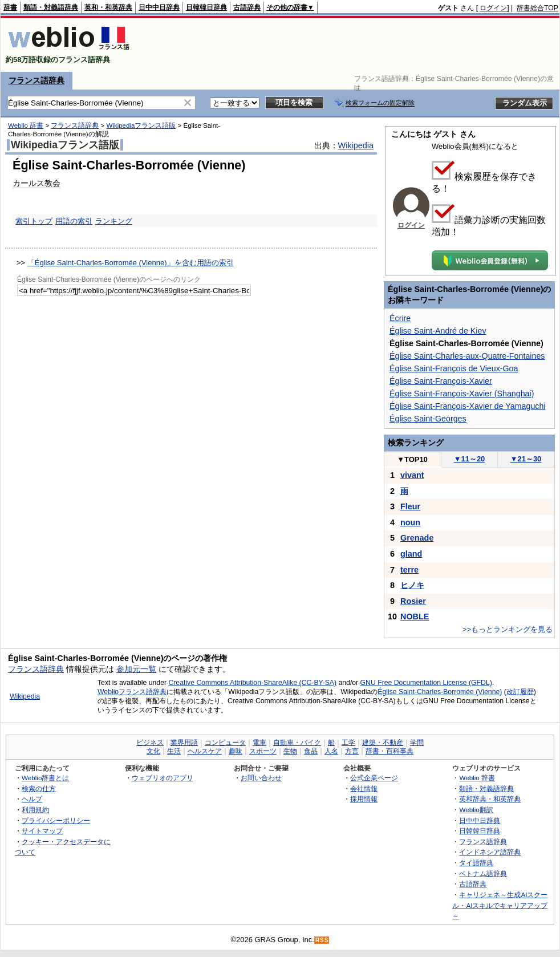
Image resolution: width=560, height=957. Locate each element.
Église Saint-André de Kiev (438, 331)
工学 (348, 743)
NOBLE (415, 617)
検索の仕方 (39, 788)
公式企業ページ (374, 778)
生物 (290, 751)
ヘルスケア (205, 751)
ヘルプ (32, 799)
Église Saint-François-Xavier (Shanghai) (462, 394)
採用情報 (364, 799)
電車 (259, 743)
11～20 (470, 459)
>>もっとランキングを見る (508, 629)
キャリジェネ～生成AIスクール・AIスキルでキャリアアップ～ (500, 905)
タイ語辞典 (476, 863)
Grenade (417, 538)
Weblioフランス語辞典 (132, 692)
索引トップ (34, 221)
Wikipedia (356, 145)
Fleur (410, 506)
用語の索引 (74, 221)
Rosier (413, 601)
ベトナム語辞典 (483, 873)
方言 (352, 751)
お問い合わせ (261, 778)
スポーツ (263, 751)
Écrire (400, 318)
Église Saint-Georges (428, 419)
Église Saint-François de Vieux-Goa (454, 368)
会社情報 (364, 788)
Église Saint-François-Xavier (441, 381)
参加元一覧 (136, 669)
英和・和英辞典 (108, 7)
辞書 (10, 7)
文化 (153, 751)
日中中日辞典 (159, 7)
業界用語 (184, 743)
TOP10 (412, 459)
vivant (412, 475)
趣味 (236, 751)
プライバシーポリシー (56, 820)
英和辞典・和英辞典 (490, 799)
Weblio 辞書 (26, 125)
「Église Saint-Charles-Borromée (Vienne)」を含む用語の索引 (131, 263)
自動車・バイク (297, 743)
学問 (417, 743)
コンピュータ (225, 743)
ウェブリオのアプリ (163, 778)
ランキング (114, 221)
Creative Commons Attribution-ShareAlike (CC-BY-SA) (252, 683)
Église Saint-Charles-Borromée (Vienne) (440, 692)
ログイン (493, 8)
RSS (322, 940)
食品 (311, 751)
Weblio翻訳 (476, 810)
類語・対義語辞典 (51, 7)
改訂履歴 (520, 692)
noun (410, 522)
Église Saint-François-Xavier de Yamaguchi (468, 406)
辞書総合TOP (537, 8)
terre (409, 570)
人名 (331, 751)
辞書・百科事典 (389, 751)
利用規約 (35, 810)
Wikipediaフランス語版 (141, 125)
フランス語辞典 (36, 80)
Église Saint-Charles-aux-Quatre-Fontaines (467, 356)
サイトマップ (42, 831)
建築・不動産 (383, 743)
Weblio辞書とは (45, 778)
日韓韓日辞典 (206, 7)
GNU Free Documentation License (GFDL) (426, 683)
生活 (174, 751)
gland (411, 554)
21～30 (526, 459)
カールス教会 (36, 183)
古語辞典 (247, 7)
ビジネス (150, 743)
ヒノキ (412, 585)
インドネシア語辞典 (490, 852)
